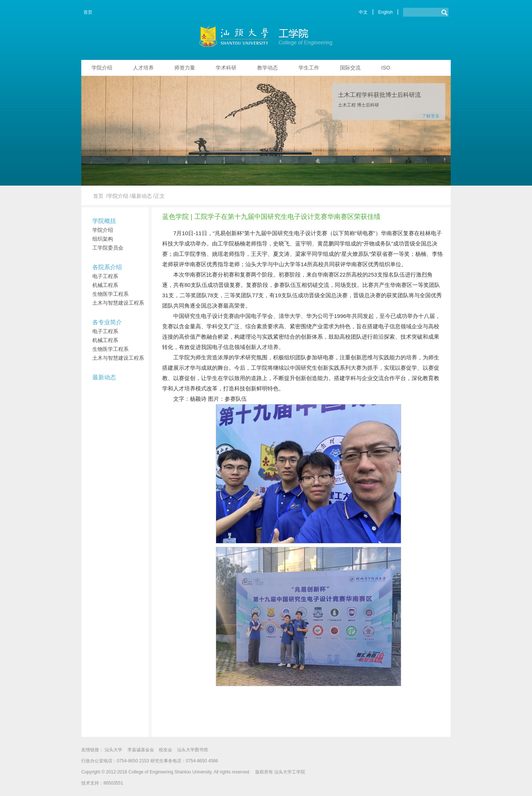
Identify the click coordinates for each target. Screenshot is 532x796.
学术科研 (226, 68)
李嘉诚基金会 (141, 750)
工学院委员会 (108, 248)
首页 (88, 12)
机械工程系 (105, 285)
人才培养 (143, 68)
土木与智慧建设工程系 (118, 303)
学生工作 (309, 68)
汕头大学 (113, 750)
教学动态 (267, 68)
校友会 (166, 750)
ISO (386, 68)
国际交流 (350, 68)
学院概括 (104, 221)
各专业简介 (107, 322)
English (385, 12)
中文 (363, 12)
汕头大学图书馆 (192, 750)
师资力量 (185, 68)
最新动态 (104, 377)
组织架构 (103, 239)
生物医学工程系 (110, 294)
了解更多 (431, 116)
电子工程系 (105, 276)
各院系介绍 (107, 267)
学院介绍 (102, 68)
